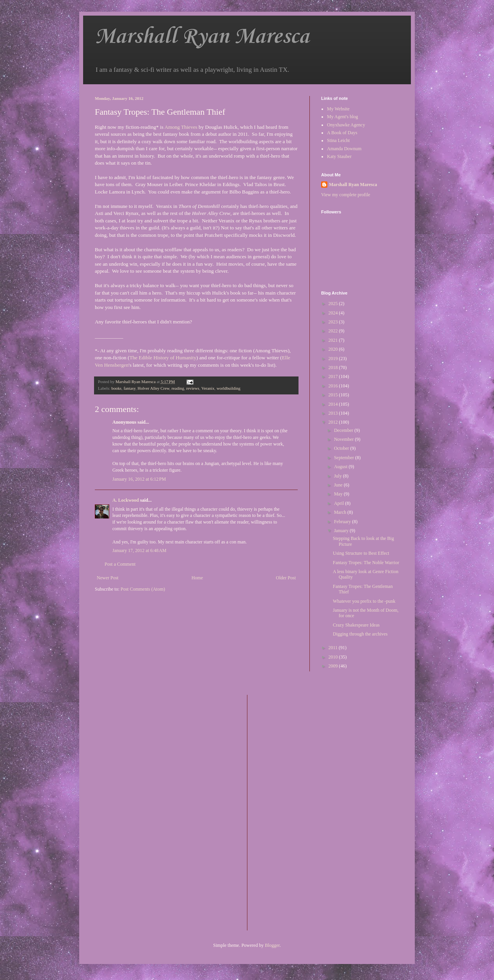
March (341, 512)
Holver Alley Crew (154, 388)
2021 (334, 340)
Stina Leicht (338, 140)
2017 (334, 376)
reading (178, 388)
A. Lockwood (126, 500)
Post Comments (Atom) (143, 589)
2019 (334, 359)
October (342, 448)
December (344, 430)
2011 (334, 648)
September (345, 458)
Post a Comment (120, 564)
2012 (334, 422)
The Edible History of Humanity (163, 358)
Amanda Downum (344, 149)
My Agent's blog (343, 117)
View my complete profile (346, 195)
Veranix (208, 388)
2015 (334, 395)
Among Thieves (181, 127)
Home (197, 578)
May (339, 494)
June (339, 485)
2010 (334, 657)
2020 (334, 349)
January (342, 531)
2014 (334, 404)
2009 (334, 666)
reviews (193, 388)
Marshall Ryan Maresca (202, 37)
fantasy (130, 388)
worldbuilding (228, 388)
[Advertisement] (284, 812)
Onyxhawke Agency (346, 125)
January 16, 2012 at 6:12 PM (139, 479)
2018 (334, 367)
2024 (334, 313)
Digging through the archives (360, 634)
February (343, 522)
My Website (338, 109)
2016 (334, 386)
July (339, 476)
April (339, 503)
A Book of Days (342, 133)
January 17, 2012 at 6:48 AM (139, 550)
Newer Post (108, 578)
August (341, 467)
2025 (334, 304)
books (116, 388)
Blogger (272, 945)
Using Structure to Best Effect (361, 553)
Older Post (286, 578)
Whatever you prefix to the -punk (364, 601)
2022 (334, 331)
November (345, 439)
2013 (334, 413)
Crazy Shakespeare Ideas (356, 625)
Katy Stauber (339, 156)
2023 (334, 322)
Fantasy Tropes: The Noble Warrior (366, 563)
